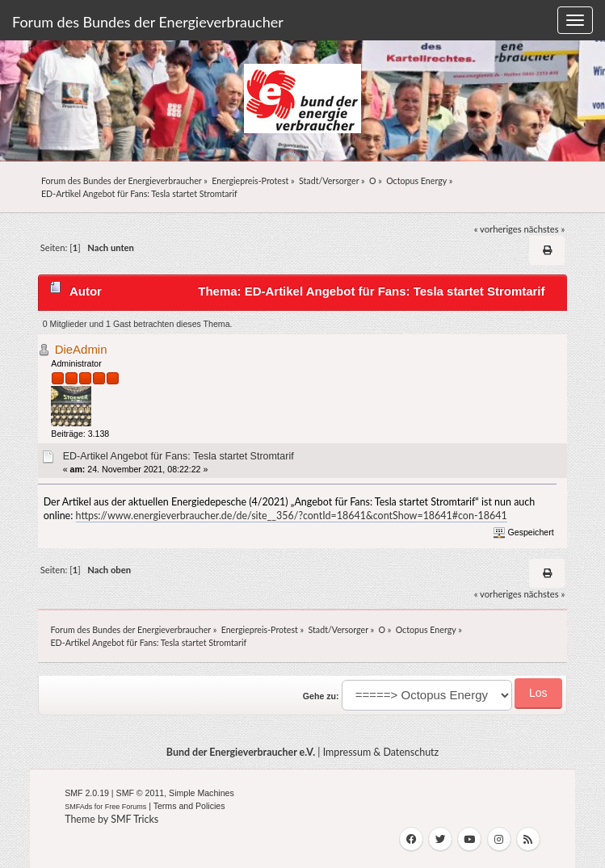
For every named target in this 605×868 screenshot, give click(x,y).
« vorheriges (498, 229)
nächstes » (545, 229)
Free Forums (126, 807)
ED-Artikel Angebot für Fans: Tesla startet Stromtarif (179, 456)
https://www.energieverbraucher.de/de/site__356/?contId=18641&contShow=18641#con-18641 (292, 516)
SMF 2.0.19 (87, 793)
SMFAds (78, 807)
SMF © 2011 (141, 793)
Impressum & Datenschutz (381, 752)
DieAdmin (81, 349)
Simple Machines (202, 793)
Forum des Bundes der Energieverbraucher (148, 22)
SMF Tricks (134, 819)
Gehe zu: (321, 696)
